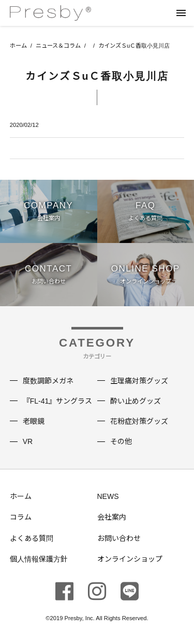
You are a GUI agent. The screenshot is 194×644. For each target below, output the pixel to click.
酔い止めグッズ (136, 401)
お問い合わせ (119, 538)
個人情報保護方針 (39, 559)
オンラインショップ (130, 559)
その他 (121, 441)
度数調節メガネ (48, 381)
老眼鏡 (34, 421)
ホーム (18, 46)
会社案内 (112, 517)
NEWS (108, 496)
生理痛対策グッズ (139, 381)
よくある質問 (32, 538)
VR (28, 441)
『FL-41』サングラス (58, 401)
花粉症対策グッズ (139, 421)
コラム (21, 517)
